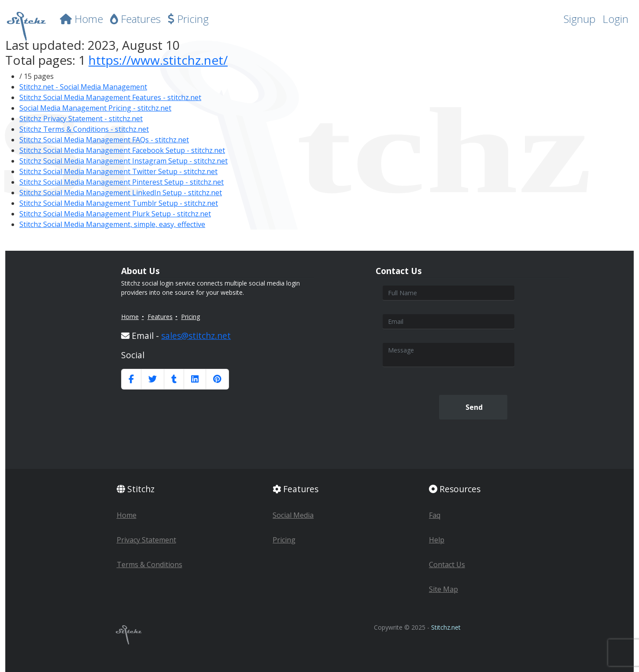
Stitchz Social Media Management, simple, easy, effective (112, 224)
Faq (435, 515)
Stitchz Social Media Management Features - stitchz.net (110, 97)
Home (81, 19)
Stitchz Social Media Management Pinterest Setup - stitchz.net (122, 182)
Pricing (188, 19)
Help (437, 540)
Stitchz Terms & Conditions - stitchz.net (84, 129)
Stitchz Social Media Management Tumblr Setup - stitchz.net (119, 203)
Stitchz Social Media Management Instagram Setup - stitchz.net (124, 161)
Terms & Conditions (150, 564)
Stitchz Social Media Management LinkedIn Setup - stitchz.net (121, 193)
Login (615, 19)
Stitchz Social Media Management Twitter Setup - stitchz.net (118, 171)
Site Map (443, 589)
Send (473, 407)
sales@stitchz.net (196, 336)
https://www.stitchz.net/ (158, 60)
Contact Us (447, 564)
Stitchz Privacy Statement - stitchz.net (81, 119)
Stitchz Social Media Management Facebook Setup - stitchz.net (122, 150)
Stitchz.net (446, 627)
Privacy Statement (146, 540)
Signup (580, 19)
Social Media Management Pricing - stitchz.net (95, 108)
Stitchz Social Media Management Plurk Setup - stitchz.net (115, 214)
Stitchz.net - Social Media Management (83, 87)
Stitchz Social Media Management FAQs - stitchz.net (104, 140)
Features (135, 19)
